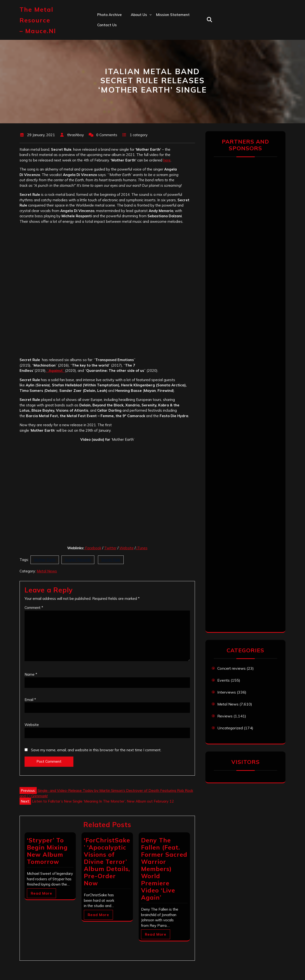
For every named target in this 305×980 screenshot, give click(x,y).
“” (56, 371)
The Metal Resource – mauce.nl (38, 20)
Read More (41, 893)
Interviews (227, 692)
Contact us (107, 25)
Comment (34, 608)
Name (31, 674)
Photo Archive (109, 15)
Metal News (47, 571)
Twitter (110, 548)
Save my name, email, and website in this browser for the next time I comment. (96, 750)
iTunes (142, 548)
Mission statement (173, 15)
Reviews (225, 716)
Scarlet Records (78, 560)
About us (139, 15)
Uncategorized (230, 728)
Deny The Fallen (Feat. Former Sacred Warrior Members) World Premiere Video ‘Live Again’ (164, 869)
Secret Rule (111, 560)
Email (30, 700)
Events (224, 680)
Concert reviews (231, 668)
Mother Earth (45, 560)
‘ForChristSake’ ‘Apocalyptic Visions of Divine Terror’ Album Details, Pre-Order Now (107, 862)
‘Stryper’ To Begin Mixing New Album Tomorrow (47, 851)
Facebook (93, 548)
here (167, 160)
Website (127, 548)
